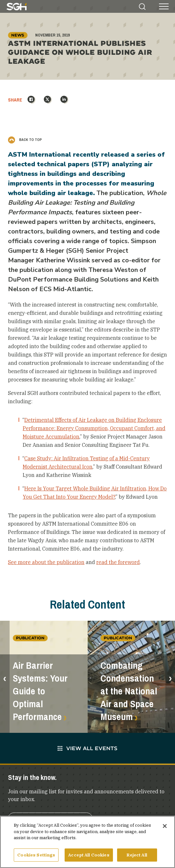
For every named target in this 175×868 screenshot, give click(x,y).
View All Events (87, 748)
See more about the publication (46, 562)
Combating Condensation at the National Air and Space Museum (129, 691)
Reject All (137, 857)
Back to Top (25, 140)
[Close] (165, 828)
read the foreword (118, 562)
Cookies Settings (36, 857)
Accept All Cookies (89, 857)
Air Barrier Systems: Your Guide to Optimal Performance (40, 691)
